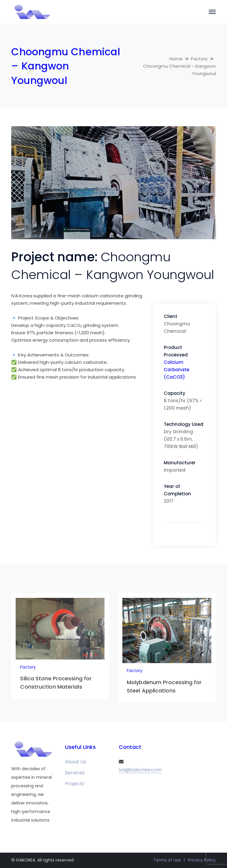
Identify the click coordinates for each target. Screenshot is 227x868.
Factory (199, 59)
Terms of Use (167, 860)
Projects (75, 784)
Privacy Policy (202, 860)
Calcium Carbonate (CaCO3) (176, 370)
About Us (76, 762)
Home (176, 59)
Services (75, 773)
